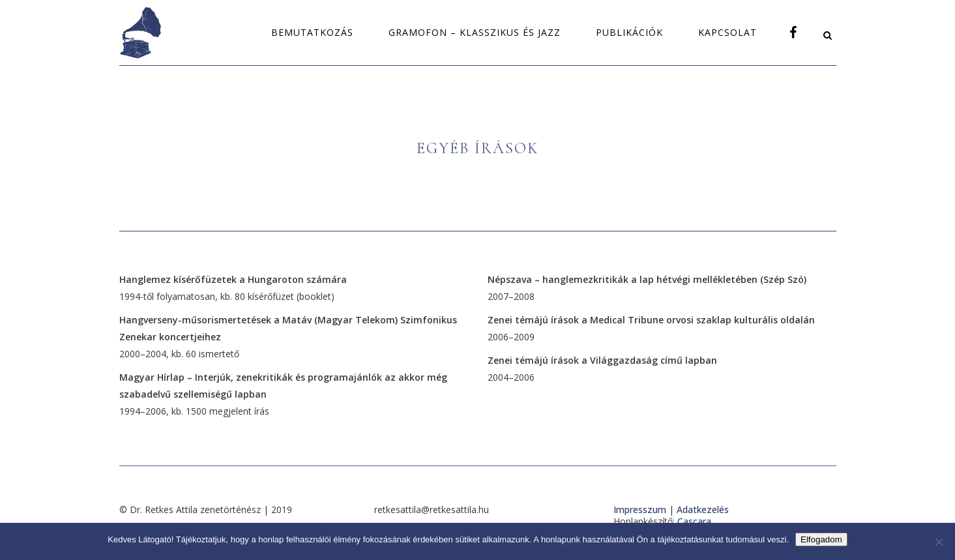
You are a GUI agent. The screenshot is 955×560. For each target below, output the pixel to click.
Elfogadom (821, 539)
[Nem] (939, 542)
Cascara (694, 521)
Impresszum (640, 509)
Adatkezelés (703, 509)
